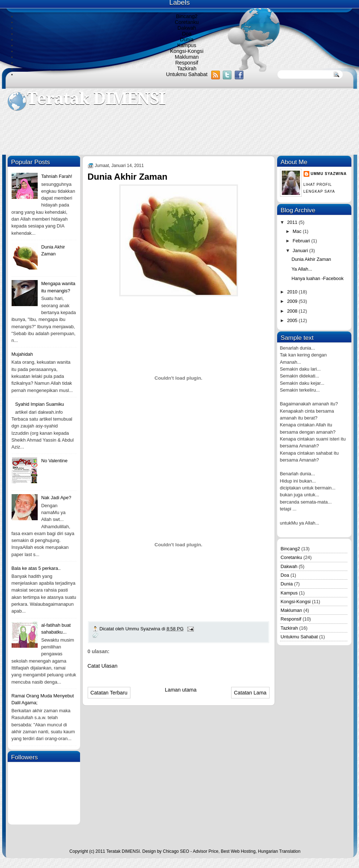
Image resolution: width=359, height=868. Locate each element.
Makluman (187, 57)
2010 (293, 292)
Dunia (187, 39)
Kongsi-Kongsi (187, 51)
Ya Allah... (302, 269)
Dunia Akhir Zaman (311, 259)
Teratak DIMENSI (96, 99)
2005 (293, 320)
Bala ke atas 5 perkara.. (36, 568)
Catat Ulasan (103, 666)
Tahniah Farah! (57, 176)
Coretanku (187, 22)
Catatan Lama (250, 693)
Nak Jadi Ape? (56, 498)
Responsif (187, 63)
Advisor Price (206, 851)
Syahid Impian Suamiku (40, 404)
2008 (293, 311)
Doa (187, 34)
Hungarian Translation (279, 851)
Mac (298, 231)
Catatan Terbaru (109, 693)
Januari (301, 251)
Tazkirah (187, 68)
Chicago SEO (176, 851)
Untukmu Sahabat (187, 74)
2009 (293, 301)
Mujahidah (22, 354)
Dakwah (187, 28)
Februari (302, 241)
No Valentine (55, 461)
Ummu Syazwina (329, 174)
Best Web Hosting (238, 851)
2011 (293, 222)
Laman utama (181, 690)
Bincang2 (187, 16)
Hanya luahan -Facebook (318, 278)
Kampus (187, 45)
